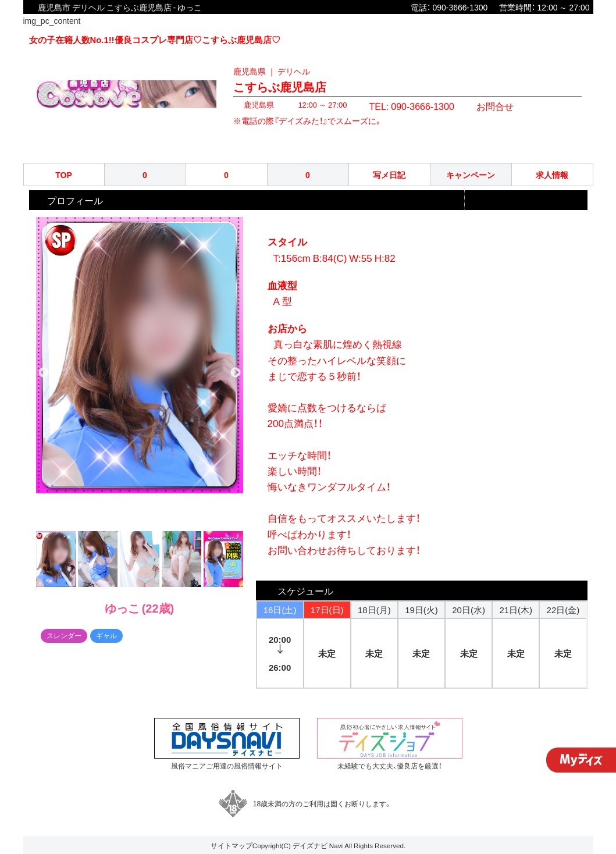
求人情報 (552, 175)
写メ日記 (389, 175)
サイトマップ (232, 845)
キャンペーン (471, 175)
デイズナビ (310, 845)
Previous (44, 373)
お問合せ (475, 104)
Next (236, 373)
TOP (64, 175)
